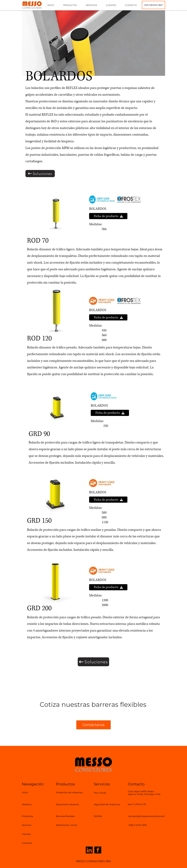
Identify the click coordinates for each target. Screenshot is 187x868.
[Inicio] (27, 792)
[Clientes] (28, 834)
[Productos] (29, 816)
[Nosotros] (29, 804)
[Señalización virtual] (70, 825)
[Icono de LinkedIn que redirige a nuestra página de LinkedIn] (89, 850)
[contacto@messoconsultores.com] (146, 816)
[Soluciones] (40, 174)
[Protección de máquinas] (70, 792)
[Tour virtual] (102, 793)
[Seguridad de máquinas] (111, 804)
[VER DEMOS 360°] (153, 5)
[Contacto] (29, 843)
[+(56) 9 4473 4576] (137, 825)
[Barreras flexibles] (68, 816)
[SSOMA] (99, 816)
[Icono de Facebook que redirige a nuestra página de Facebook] (98, 850)
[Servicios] (28, 825)
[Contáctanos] (93, 725)
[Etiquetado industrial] (71, 804)
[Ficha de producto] (108, 216)
